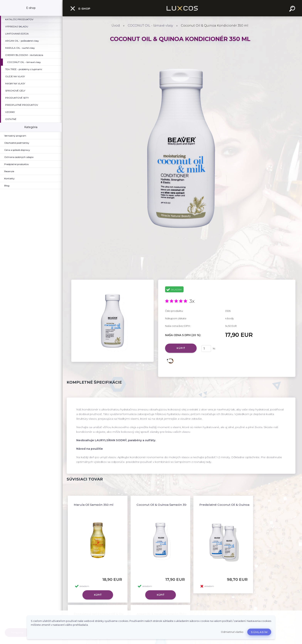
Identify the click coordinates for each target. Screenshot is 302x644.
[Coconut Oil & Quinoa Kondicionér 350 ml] (112, 281)
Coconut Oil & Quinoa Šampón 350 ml (165, 505)
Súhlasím (259, 632)
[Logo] (182, 8)
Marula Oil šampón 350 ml (94, 505)
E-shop (80, 8)
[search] (293, 9)
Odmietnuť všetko (232, 632)
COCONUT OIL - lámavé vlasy (150, 26)
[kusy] (206, 348)
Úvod (116, 26)
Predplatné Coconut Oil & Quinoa (224, 505)
